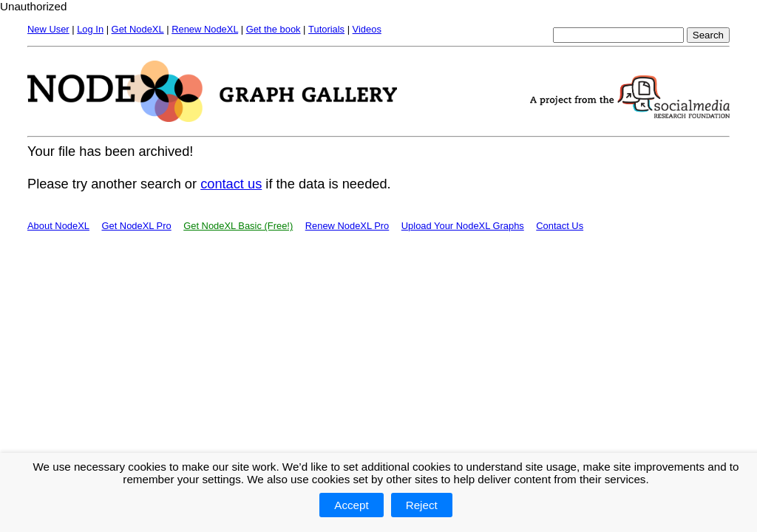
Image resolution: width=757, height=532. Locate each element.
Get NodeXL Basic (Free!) (238, 226)
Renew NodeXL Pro (347, 226)
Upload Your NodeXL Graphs (463, 226)
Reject (422, 505)
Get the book (274, 29)
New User (48, 29)
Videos (367, 29)
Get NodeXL (138, 29)
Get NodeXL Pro (136, 226)
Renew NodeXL (205, 29)
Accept (351, 505)
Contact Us (560, 226)
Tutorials (326, 29)
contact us (231, 184)
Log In (90, 29)
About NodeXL (58, 226)
